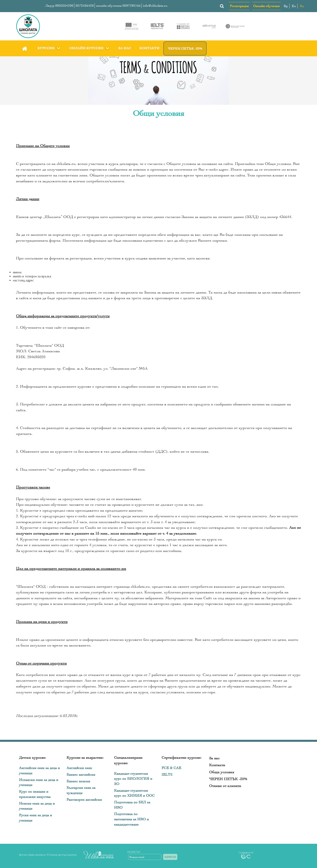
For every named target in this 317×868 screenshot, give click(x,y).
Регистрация (239, 6)
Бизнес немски (78, 781)
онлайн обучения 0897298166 (118, 6)
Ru (302, 6)
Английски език (79, 768)
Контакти (149, 48)
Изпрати (170, 857)
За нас (125, 48)
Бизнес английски (81, 775)
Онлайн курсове (90, 48)
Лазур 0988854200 (59, 6)
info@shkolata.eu (155, 6)
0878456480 (85, 6)
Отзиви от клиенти (225, 786)
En (294, 6)
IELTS (167, 775)
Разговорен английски (84, 800)
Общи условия (222, 772)
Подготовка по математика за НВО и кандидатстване (131, 819)
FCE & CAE (171, 768)
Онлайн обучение (266, 6)
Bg (286, 6)
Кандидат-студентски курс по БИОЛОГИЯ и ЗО (133, 779)
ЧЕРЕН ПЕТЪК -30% (185, 49)
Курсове (49, 48)
